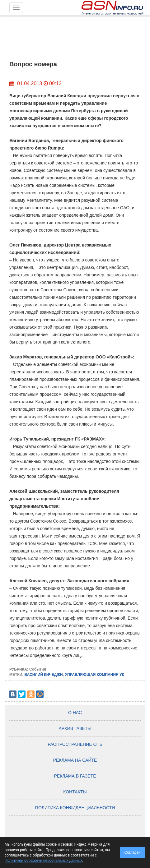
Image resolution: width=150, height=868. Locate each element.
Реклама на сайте (75, 760)
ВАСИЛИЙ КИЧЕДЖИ (44, 675)
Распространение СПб (75, 744)
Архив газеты (75, 728)
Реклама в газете (75, 776)
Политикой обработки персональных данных (43, 861)
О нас (75, 713)
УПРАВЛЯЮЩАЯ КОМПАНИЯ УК (94, 675)
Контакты (75, 792)
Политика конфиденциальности (75, 808)
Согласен (133, 852)
